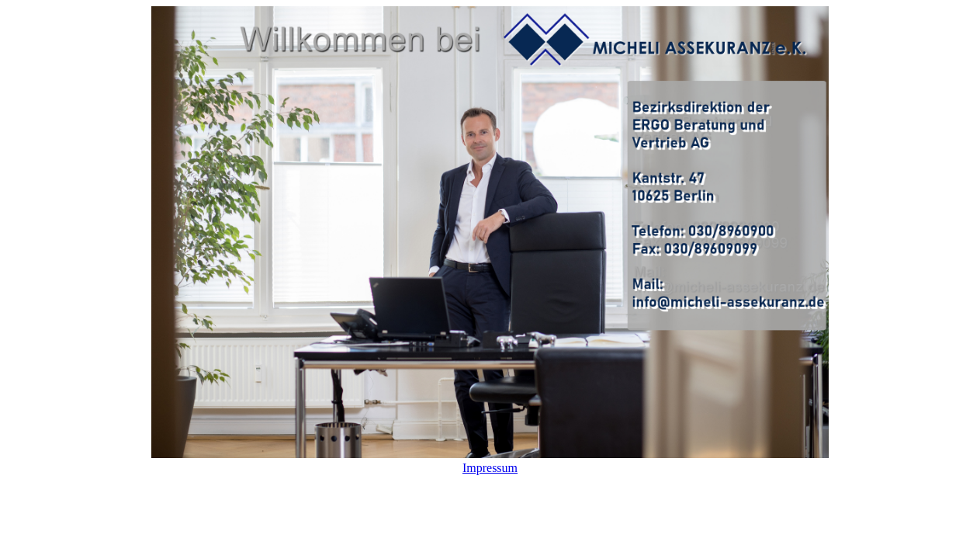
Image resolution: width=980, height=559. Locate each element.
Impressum (490, 468)
